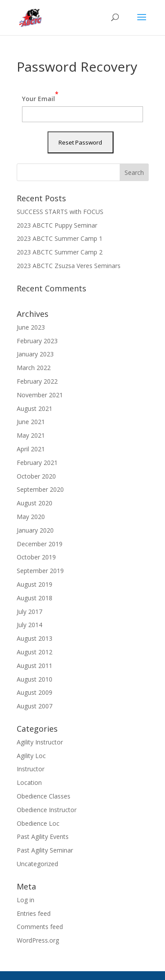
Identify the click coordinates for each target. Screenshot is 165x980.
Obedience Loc (38, 823)
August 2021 (35, 408)
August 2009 (35, 692)
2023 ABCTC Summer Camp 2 (60, 252)
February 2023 (37, 341)
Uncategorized (37, 864)
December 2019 (40, 544)
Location (29, 782)
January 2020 (35, 530)
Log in (26, 900)
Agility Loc (31, 756)
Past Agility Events (43, 837)
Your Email (40, 96)
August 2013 (35, 638)
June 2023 (31, 327)
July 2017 (29, 612)
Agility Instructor (40, 742)
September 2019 (40, 571)
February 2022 (37, 381)
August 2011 (35, 666)
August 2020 (35, 503)
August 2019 (35, 584)
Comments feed (40, 927)
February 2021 (37, 463)
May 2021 (31, 435)
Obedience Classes (44, 796)
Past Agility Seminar (45, 850)
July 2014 (29, 625)
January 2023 (35, 354)
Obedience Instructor (47, 810)
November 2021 (40, 395)
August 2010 (35, 679)
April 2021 (31, 449)
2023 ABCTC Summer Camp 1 (60, 238)
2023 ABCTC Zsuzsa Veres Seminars (69, 266)
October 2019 (36, 557)
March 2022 (34, 368)
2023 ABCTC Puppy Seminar (57, 225)
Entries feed (34, 913)
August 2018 (35, 598)
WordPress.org (38, 940)
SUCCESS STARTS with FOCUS (60, 212)
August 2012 (35, 652)
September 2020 (40, 489)
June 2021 (31, 422)
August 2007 (35, 706)
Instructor (31, 769)
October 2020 (36, 476)
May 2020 (31, 517)
